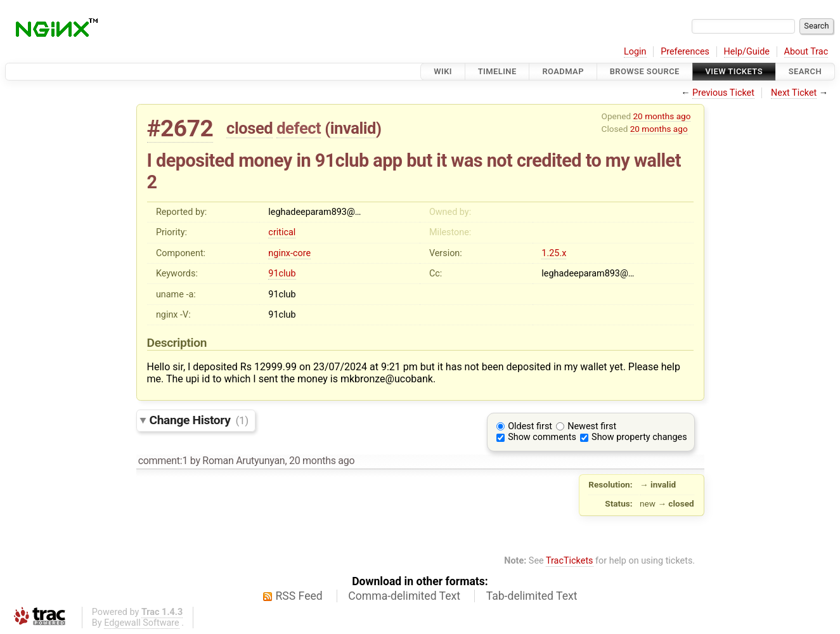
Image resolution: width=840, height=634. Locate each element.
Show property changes (639, 437)
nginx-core (289, 253)
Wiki (443, 71)
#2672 (180, 128)
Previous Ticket (723, 93)
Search (805, 71)
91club (282, 274)
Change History (199, 420)
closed (249, 128)
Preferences (685, 52)
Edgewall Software (142, 623)
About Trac (806, 52)
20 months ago (662, 116)
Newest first (592, 426)
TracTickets (570, 561)
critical (282, 232)
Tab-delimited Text (532, 596)
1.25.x (554, 253)
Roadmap (563, 71)
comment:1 (163, 461)
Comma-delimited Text (404, 596)
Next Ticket (794, 93)
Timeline (497, 71)
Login (635, 52)
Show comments (542, 437)
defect (299, 128)
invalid (353, 128)
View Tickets (734, 71)
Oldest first (530, 426)
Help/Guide (747, 52)
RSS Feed (299, 596)
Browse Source (645, 71)
